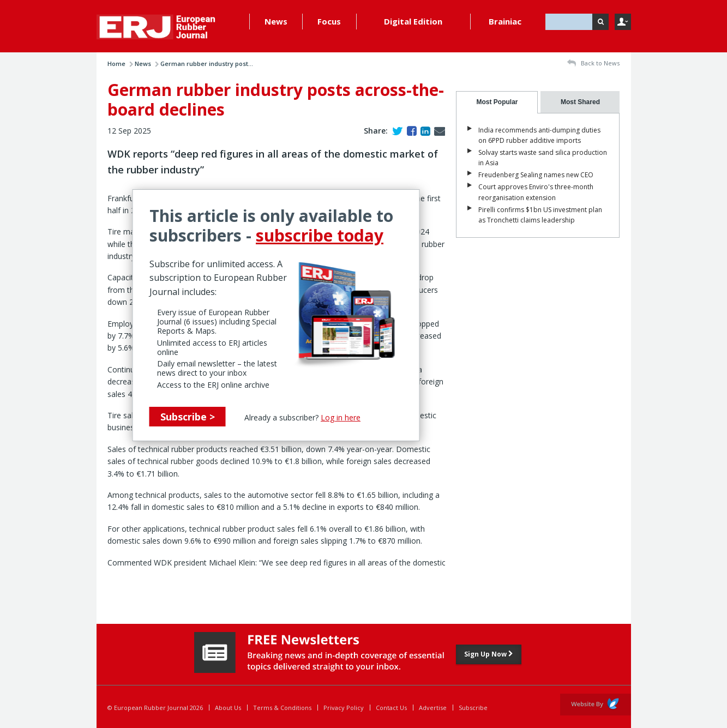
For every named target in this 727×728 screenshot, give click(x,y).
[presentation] (497, 102)
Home (116, 64)
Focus (329, 21)
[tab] (497, 102)
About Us (228, 708)
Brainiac (505, 21)
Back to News (593, 64)
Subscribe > (188, 417)
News (276, 21)
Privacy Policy (344, 708)
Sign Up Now (489, 654)
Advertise (433, 708)
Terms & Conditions (282, 708)
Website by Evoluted (596, 705)
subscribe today (320, 235)
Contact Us (391, 708)
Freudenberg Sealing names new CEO (536, 175)
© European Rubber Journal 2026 (155, 708)
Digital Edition (413, 21)
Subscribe (473, 708)
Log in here (341, 417)
